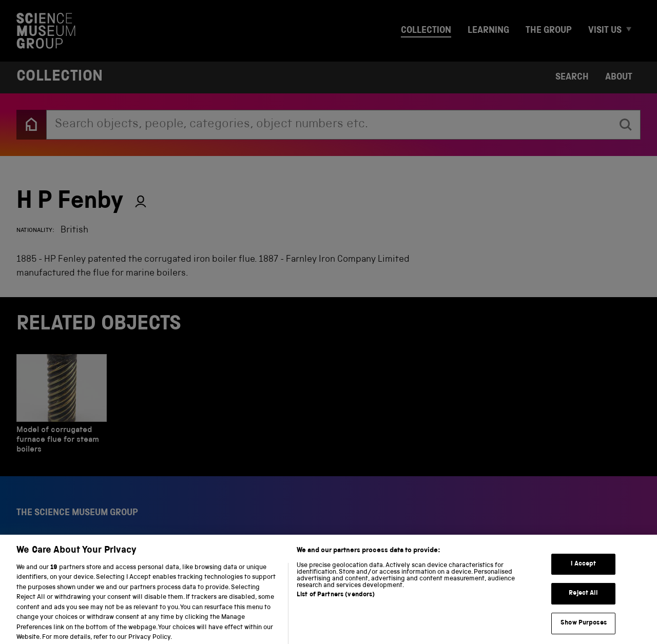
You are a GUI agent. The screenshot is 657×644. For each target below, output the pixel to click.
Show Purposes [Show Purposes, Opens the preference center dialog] (584, 630)
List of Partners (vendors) (336, 602)
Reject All (583, 601)
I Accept (583, 571)
